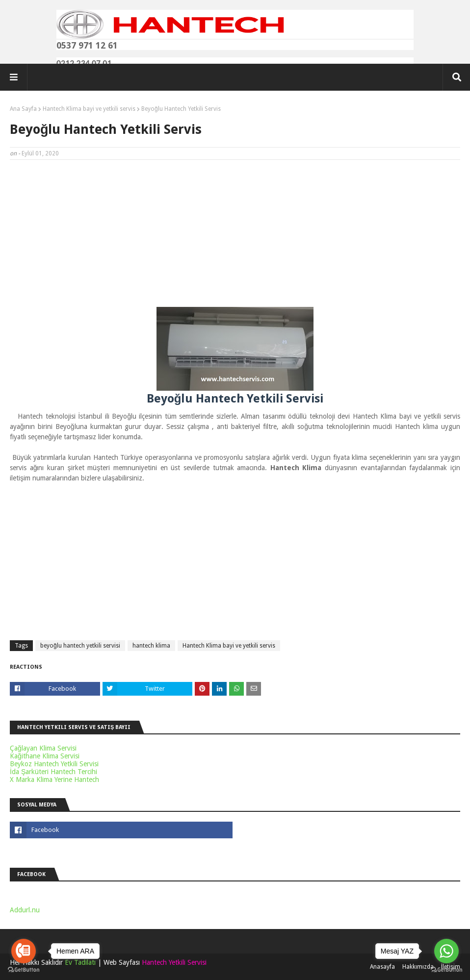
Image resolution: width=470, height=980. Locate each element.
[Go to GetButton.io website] (446, 970)
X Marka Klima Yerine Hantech (54, 779)
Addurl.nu (25, 910)
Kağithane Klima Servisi (45, 756)
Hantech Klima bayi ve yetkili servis (89, 109)
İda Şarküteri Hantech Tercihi (53, 772)
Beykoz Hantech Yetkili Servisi (54, 764)
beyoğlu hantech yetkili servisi (80, 646)
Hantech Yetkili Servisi (174, 962)
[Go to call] (24, 951)
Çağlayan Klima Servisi (43, 748)
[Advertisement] (235, 238)
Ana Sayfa (23, 109)
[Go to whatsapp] (446, 951)
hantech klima (151, 646)
